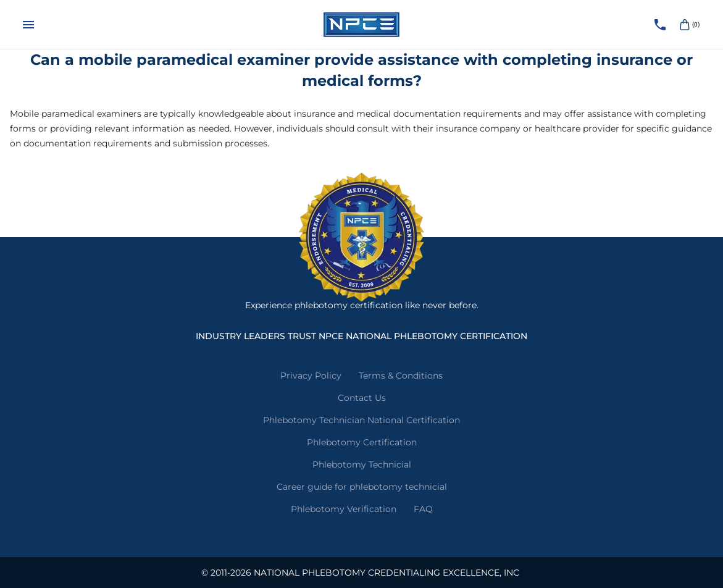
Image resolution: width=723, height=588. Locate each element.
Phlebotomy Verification (344, 509)
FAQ (423, 509)
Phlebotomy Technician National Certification (361, 420)
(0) (688, 25)
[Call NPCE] (660, 25)
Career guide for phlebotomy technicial (362, 487)
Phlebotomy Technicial (362, 464)
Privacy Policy (311, 376)
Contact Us (362, 398)
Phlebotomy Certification (362, 442)
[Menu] (28, 25)
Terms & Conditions (401, 376)
